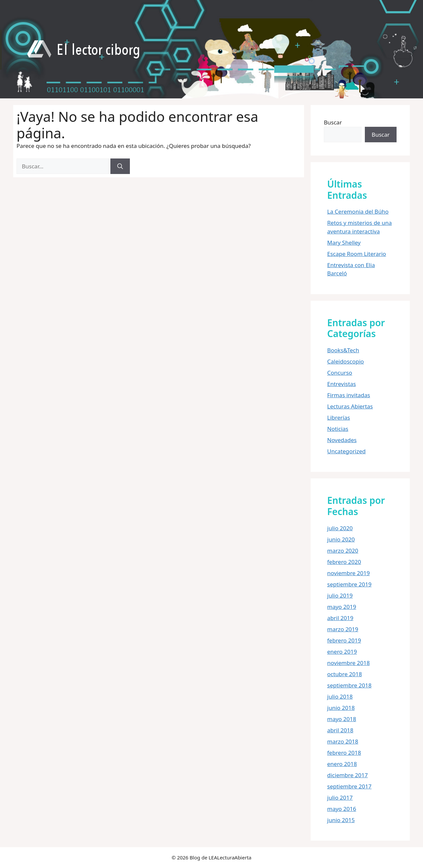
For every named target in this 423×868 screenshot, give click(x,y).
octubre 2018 (345, 674)
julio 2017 (340, 798)
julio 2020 (340, 528)
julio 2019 (340, 595)
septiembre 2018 (349, 685)
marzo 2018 (343, 741)
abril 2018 (340, 730)
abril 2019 (340, 618)
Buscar (333, 122)
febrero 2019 (344, 640)
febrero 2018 (344, 753)
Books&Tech (343, 350)
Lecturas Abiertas (350, 406)
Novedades (342, 440)
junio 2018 (341, 708)
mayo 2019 (342, 607)
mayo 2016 (342, 809)
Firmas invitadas (349, 395)
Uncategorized (346, 451)
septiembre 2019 (349, 584)
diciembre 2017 (347, 775)
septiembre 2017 (349, 786)
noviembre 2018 (348, 663)
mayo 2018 (342, 719)
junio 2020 (341, 539)
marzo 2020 (343, 551)
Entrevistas (342, 384)
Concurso (340, 373)
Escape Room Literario (357, 254)
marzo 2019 (343, 629)
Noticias (338, 429)
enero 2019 (342, 652)
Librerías (339, 417)
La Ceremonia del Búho (358, 211)
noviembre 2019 (348, 573)
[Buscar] (120, 166)
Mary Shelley (344, 243)
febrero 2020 (344, 562)
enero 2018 (342, 764)
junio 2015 (341, 820)
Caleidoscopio (346, 361)
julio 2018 (340, 696)
